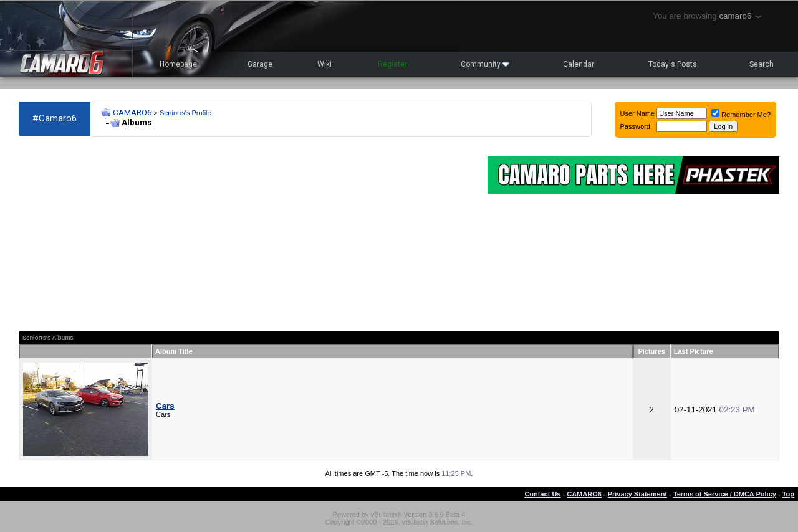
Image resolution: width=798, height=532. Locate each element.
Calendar (579, 64)
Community (485, 64)
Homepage (178, 64)
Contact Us (542, 494)
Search (762, 64)
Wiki (324, 64)
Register (392, 64)
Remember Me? (741, 115)
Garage (260, 64)
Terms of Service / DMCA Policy (725, 494)
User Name (638, 113)
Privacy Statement (637, 494)
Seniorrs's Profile (185, 113)
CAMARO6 (132, 112)
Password (635, 126)
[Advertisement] (247, 234)
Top (788, 494)
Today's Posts (673, 64)
